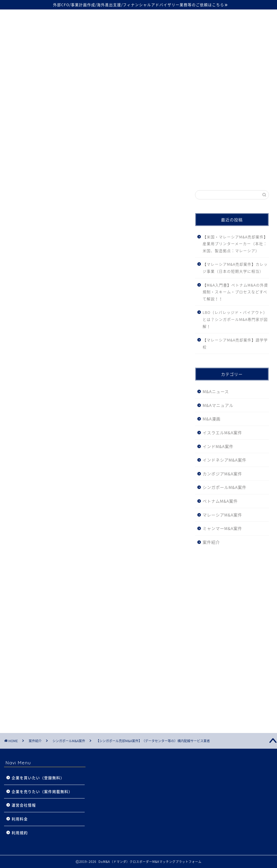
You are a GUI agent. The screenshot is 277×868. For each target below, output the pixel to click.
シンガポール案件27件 (41, 61)
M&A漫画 (212, 419)
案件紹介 (211, 542)
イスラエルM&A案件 (222, 433)
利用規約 (20, 833)
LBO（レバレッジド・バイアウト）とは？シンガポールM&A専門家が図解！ (235, 319)
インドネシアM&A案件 (225, 460)
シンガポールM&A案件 (26, 198)
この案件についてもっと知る (93, 421)
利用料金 (20, 819)
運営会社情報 (24, 805)
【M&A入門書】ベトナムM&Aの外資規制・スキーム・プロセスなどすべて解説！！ (235, 292)
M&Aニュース (216, 391)
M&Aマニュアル (218, 405)
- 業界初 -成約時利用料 (138, 157)
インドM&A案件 (218, 446)
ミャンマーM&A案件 (222, 528)
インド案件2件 (201, 61)
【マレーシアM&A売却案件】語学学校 (235, 343)
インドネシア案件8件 (122, 61)
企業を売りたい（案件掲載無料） (42, 791)
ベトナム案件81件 (81, 61)
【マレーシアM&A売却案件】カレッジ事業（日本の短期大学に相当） (235, 268)
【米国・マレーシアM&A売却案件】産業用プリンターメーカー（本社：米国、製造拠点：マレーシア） (235, 244)
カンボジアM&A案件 (222, 474)
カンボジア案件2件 (238, 61)
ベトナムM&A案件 (220, 501)
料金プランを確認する (93, 445)
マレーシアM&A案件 (222, 515)
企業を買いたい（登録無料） (38, 778)
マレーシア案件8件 (165, 61)
